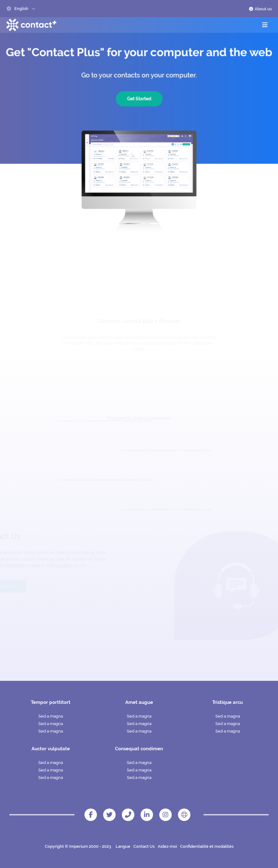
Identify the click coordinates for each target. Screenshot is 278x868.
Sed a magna (51, 716)
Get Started (139, 100)
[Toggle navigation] (265, 25)
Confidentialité (194, 846)
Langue (123, 846)
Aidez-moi (167, 846)
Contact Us (144, 846)
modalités (224, 846)
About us (260, 9)
